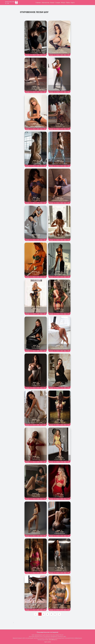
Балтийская (60, 311)
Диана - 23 (59, 309)
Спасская (36, 237)
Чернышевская (60, 385)
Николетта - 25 (59, 605)
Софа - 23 (59, 568)
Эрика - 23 (36, 383)
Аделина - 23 (36, 420)
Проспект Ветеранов (60, 89)
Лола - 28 (36, 198)
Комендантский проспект (60, 200)
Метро (63, 3)
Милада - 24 (59, 87)
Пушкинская (36, 163)
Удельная (36, 274)
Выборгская (36, 496)
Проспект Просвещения (60, 163)
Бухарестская (36, 89)
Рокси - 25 (59, 383)
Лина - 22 (36, 309)
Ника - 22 (59, 494)
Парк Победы (36, 200)
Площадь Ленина (60, 422)
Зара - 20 (36, 124)
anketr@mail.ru (53, 640)
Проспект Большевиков (60, 52)
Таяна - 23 (36, 568)
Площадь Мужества (36, 422)
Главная (38, 3)
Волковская (36, 607)
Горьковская (60, 496)
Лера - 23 (59, 235)
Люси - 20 (36, 161)
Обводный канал (36, 126)
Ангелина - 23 (36, 235)
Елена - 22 (36, 457)
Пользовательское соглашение (47, 632)
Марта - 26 (36, 531)
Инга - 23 (36, 346)
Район (68, 3)
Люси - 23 (59, 457)
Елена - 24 (59, 50)
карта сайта (48, 642)
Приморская (36, 311)
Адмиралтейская (60, 237)
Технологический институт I (60, 348)
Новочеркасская (60, 274)
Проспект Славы (36, 52)
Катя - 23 (59, 420)
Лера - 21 (59, 161)
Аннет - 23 (36, 87)
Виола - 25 (59, 346)
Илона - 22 (59, 272)
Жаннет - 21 (36, 494)
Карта (73, 3)
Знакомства (45, 3)
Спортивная (36, 348)
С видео (58, 3)
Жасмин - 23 (36, 50)
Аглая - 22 (59, 531)
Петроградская (60, 126)
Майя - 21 (59, 124)
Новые (52, 3)
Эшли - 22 (36, 605)
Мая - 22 (59, 198)
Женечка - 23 (36, 272)
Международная (60, 533)
